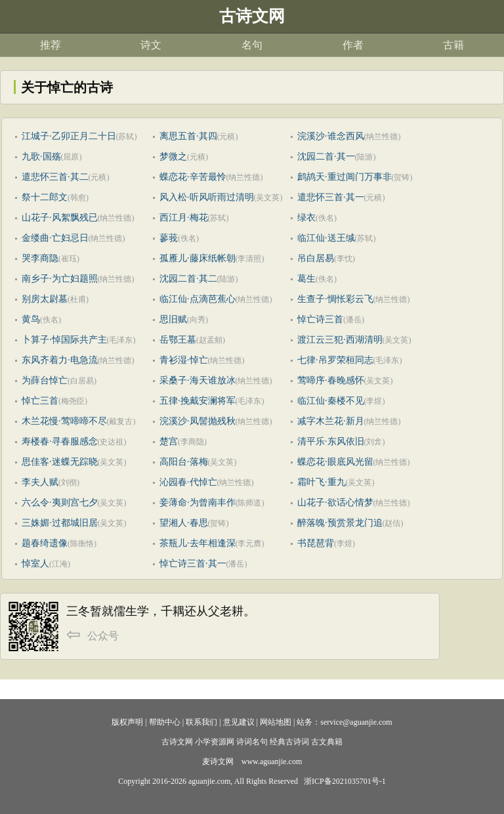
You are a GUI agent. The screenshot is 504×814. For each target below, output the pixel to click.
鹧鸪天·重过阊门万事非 (345, 177)
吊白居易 (316, 258)
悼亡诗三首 (320, 319)
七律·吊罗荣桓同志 (335, 360)
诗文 (151, 45)
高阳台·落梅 (184, 462)
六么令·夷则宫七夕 (60, 503)
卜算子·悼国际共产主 (64, 340)
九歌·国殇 (41, 157)
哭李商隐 (40, 258)
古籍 (453, 45)
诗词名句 (252, 742)
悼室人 (35, 564)
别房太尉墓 (45, 299)
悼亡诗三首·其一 (193, 564)
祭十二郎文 (45, 197)
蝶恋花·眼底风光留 (335, 462)
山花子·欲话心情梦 (335, 503)
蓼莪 (169, 238)
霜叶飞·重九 (322, 482)
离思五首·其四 (188, 136)
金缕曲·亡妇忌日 (55, 238)
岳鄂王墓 (178, 340)
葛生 (306, 279)
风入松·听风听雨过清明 (207, 197)
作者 (353, 45)
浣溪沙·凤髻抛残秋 (198, 421)
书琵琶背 (316, 543)
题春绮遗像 (45, 543)
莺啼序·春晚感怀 (331, 380)
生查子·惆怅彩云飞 (335, 299)
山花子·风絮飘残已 (60, 218)
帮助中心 (165, 722)
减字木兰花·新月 (331, 421)
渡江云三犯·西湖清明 (340, 340)
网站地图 (276, 722)
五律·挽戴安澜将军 (198, 401)
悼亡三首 (40, 401)
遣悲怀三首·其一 (331, 197)
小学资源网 (215, 742)
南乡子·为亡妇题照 (60, 279)
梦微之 (173, 157)
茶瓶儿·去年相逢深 (198, 543)
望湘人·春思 (184, 523)
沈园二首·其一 (326, 157)
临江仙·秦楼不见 (331, 401)
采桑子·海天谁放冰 (198, 380)
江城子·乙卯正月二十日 (69, 136)
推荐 (51, 45)
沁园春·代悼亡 (188, 482)
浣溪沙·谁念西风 (331, 136)
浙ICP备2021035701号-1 (345, 781)
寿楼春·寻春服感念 (60, 441)
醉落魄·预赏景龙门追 (340, 523)
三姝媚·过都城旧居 (60, 523)
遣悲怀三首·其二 (55, 177)
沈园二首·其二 (188, 279)
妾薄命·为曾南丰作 (198, 503)
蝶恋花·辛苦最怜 (193, 177)
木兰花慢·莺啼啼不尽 (64, 421)
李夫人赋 (40, 482)
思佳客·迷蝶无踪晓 (60, 462)
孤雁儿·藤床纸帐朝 (198, 258)
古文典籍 (327, 742)
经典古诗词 (289, 742)
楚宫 (169, 441)
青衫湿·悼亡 (184, 360)
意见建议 (239, 722)
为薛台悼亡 (45, 380)
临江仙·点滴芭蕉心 (198, 299)
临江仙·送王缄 (326, 238)
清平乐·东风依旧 (331, 441)
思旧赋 (173, 319)
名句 (252, 45)
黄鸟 (31, 319)
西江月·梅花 (184, 218)
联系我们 (201, 722)
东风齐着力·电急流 (60, 360)
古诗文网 (177, 742)
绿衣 (306, 218)
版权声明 (127, 722)
